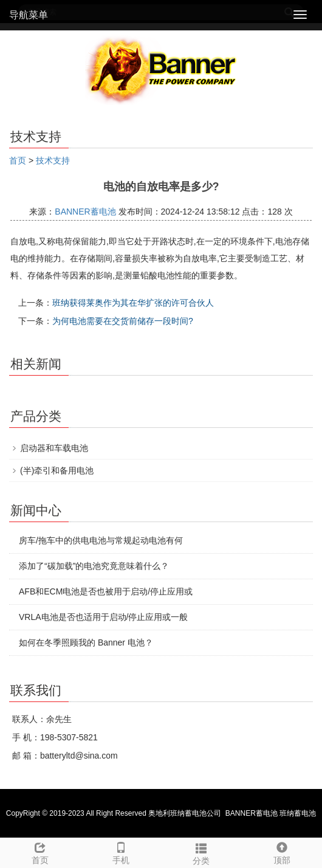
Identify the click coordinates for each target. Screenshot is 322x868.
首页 (18, 160)
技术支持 (53, 160)
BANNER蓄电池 (85, 212)
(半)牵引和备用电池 (57, 470)
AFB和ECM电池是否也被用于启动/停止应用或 (106, 591)
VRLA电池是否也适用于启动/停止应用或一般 (103, 617)
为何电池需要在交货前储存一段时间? (123, 321)
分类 (201, 852)
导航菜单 (29, 15)
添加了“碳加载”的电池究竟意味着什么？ (94, 566)
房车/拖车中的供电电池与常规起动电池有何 (101, 540)
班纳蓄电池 (298, 813)
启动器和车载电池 (54, 448)
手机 (121, 852)
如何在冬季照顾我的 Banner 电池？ (86, 642)
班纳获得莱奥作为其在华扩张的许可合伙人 (133, 303)
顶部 (282, 852)
